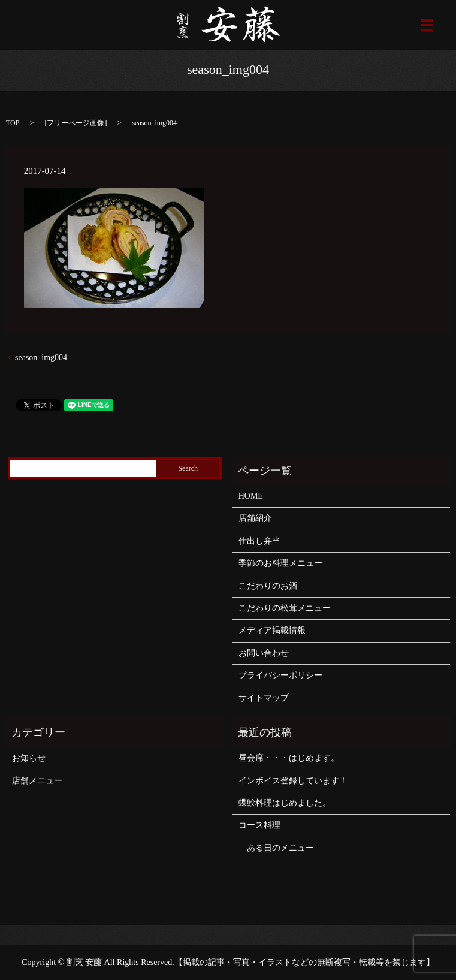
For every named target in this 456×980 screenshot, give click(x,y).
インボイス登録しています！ (293, 781)
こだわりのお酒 (268, 586)
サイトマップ (264, 698)
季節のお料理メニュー (280, 563)
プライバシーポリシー (280, 675)
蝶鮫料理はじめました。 (285, 803)
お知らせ (29, 758)
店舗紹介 (255, 518)
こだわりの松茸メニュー (285, 608)
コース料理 (259, 825)
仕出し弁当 (259, 541)
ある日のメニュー (276, 848)
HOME (251, 496)
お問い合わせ (264, 653)
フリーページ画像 (76, 123)
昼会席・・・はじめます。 (289, 758)
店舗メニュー (37, 781)
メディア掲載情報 (272, 630)
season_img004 (41, 358)
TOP (13, 123)
